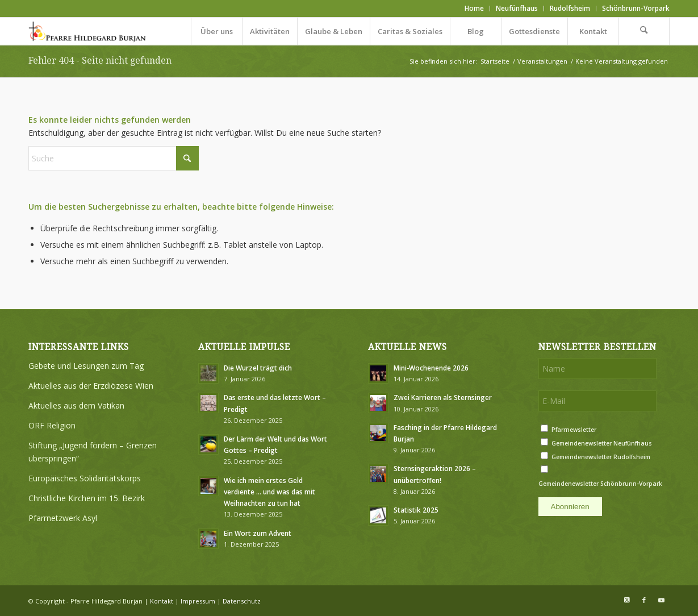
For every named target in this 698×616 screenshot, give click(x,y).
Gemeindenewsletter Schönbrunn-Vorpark (600, 484)
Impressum (198, 601)
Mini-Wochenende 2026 (431, 368)
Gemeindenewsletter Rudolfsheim (601, 457)
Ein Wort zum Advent (258, 533)
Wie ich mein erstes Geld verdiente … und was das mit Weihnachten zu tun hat (269, 492)
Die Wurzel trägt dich (258, 368)
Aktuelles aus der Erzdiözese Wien (91, 386)
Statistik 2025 (416, 510)
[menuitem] (475, 9)
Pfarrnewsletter (574, 430)
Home (474, 8)
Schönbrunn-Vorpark (636, 8)
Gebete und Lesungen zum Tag (86, 366)
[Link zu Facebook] (644, 600)
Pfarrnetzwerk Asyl (63, 518)
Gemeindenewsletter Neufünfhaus (602, 443)
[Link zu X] (627, 600)
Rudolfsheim (570, 8)
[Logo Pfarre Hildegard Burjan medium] (88, 31)
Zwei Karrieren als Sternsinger (443, 397)
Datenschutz (242, 601)
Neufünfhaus (517, 8)
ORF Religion (52, 425)
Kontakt (162, 601)
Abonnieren (570, 507)
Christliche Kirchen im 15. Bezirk (87, 498)
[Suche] (644, 31)
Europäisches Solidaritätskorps (85, 478)
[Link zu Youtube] (661, 600)
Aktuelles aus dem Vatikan (76, 405)
